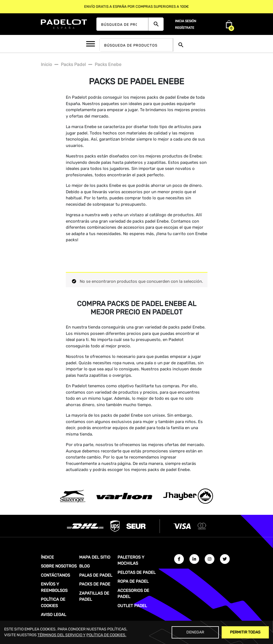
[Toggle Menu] (91, 44)
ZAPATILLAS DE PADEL (94, 596)
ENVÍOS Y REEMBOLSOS (54, 587)
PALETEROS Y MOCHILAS (131, 560)
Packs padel (73, 64)
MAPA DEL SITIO (95, 557)
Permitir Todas (245, 632)
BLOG (84, 566)
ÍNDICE (47, 557)
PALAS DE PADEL (96, 575)
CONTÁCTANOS (55, 575)
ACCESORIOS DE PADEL (133, 594)
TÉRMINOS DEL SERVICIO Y (62, 635)
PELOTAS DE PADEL (136, 572)
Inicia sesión (186, 21)
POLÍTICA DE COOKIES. (106, 635)
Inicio (46, 64)
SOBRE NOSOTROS (59, 566)
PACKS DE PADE (95, 584)
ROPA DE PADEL (133, 581)
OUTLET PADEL (132, 606)
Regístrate (185, 28)
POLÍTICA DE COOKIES (53, 603)
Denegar (195, 632)
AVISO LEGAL (53, 615)
